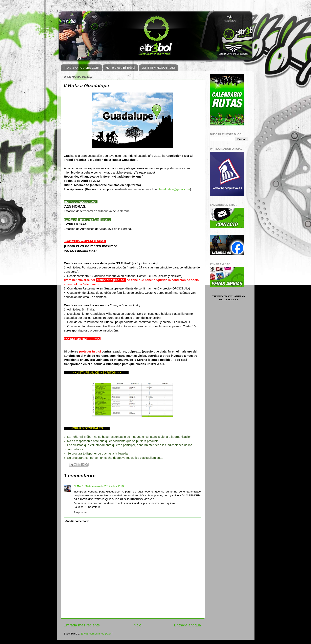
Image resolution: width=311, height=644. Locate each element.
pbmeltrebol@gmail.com (174, 189)
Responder (80, 512)
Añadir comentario (77, 521)
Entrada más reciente (82, 625)
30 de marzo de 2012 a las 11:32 (104, 486)
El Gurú (79, 486)
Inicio (137, 625)
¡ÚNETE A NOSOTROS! (159, 68)
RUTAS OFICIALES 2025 (82, 68)
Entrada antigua (187, 625)
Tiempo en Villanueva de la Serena (229, 298)
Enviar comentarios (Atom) (97, 634)
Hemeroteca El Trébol (120, 68)
